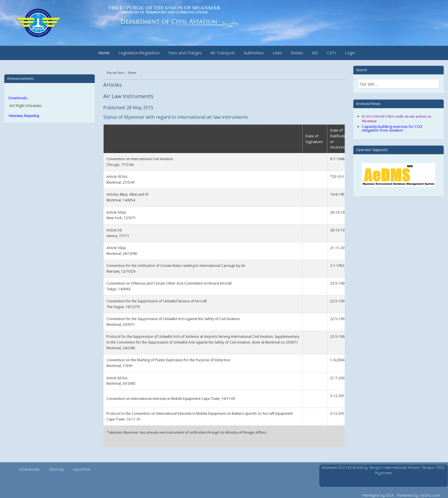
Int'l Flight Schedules (25, 106)
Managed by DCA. (378, 495)
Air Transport (223, 53)
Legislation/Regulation (139, 53)
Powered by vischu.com (419, 495)
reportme (82, 469)
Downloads (18, 98)
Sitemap (57, 469)
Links (277, 53)
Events (297, 53)
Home (104, 53)
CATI (331, 53)
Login (350, 53)
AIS (315, 53)
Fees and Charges (185, 53)
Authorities (254, 53)
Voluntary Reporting (24, 116)
